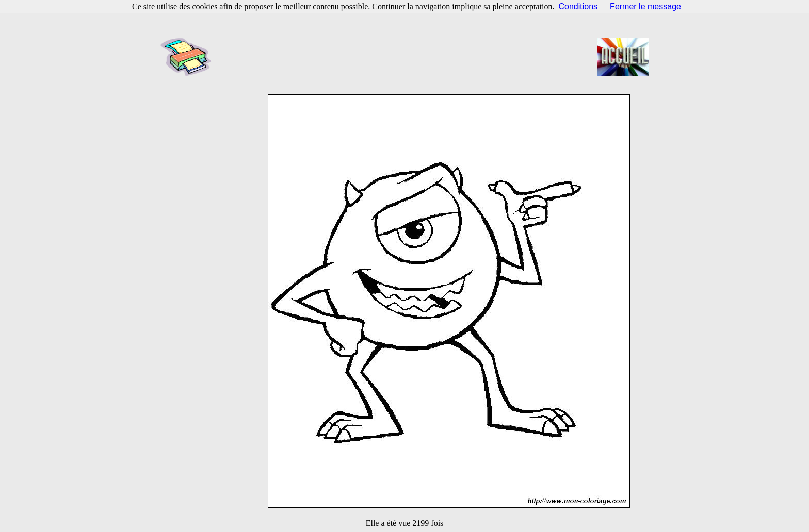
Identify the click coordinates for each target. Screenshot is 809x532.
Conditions (578, 6)
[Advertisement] (408, 57)
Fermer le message (645, 6)
